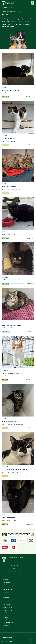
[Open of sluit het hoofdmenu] (33, 3)
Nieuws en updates (8, 607)
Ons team (5, 617)
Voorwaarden (6, 635)
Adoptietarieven (7, 582)
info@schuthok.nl (14, 568)
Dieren (6, 7)
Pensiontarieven (7, 592)
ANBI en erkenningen (8, 623)
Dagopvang (6, 597)
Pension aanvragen (8, 595)
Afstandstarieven (7, 585)
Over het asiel (6, 577)
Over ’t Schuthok (7, 605)
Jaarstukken (6, 625)
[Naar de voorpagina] (8, 3)
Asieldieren (6, 580)
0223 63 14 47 (13, 566)
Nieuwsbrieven (7, 620)
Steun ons (5, 602)
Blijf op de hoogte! (14, 571)
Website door (7, 641)
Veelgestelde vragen (8, 610)
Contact (5, 613)
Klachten (5, 628)
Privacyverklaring (7, 638)
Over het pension (7, 589)
